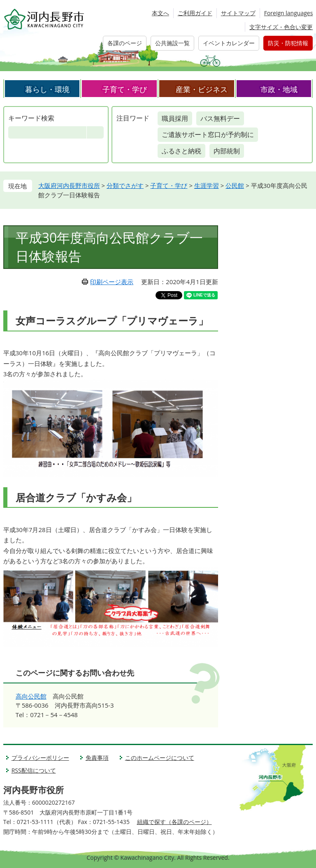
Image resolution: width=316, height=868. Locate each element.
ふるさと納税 (181, 151)
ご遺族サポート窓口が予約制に (208, 134)
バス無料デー (220, 118)
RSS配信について (34, 770)
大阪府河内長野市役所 (69, 185)
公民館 (235, 185)
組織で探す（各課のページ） (174, 822)
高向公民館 (31, 696)
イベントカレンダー (229, 43)
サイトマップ (238, 13)
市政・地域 (279, 89)
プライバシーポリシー (40, 758)
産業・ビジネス (202, 89)
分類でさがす (125, 185)
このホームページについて (160, 758)
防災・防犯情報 (288, 43)
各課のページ (125, 43)
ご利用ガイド (195, 13)
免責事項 (97, 758)
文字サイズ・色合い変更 (281, 27)
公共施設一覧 (172, 43)
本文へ (160, 13)
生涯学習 (207, 185)
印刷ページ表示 (112, 282)
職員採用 (175, 118)
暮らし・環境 (47, 89)
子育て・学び (125, 89)
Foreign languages (289, 13)
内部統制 (227, 151)
